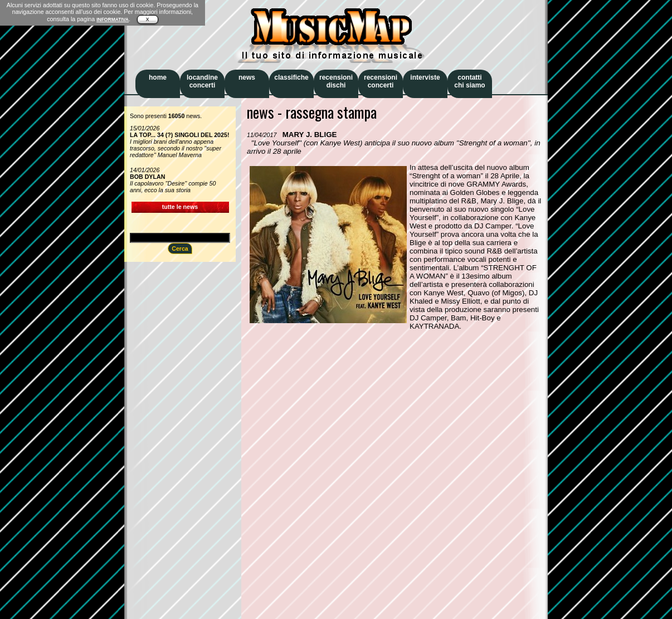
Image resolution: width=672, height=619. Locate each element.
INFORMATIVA (113, 20)
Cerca (180, 248)
